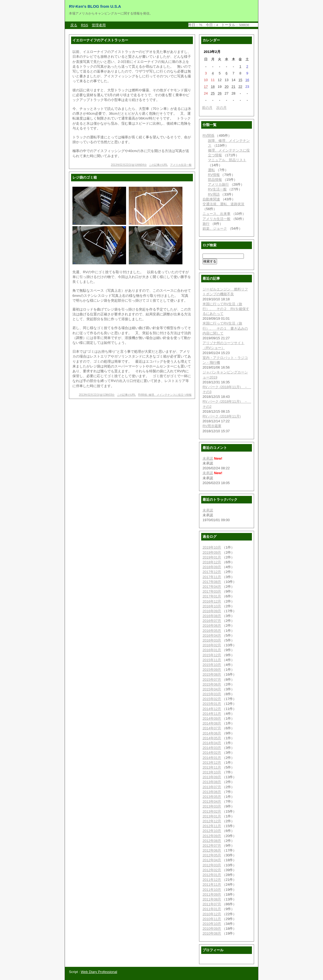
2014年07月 (212, 728)
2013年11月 (212, 767)
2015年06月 (212, 684)
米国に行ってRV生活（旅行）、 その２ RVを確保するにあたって (226, 309)
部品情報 (215, 180)
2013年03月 (212, 806)
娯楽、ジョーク (215, 228)
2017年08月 (212, 582)
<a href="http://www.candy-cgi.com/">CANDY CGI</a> (223, 25)
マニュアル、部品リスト (227, 160)
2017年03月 (212, 591)
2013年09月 (212, 777)
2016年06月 (212, 626)
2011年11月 (212, 884)
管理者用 (99, 25)
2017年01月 (212, 596)
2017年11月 (212, 577)
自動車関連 (211, 199)
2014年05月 (212, 738)
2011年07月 (212, 904)
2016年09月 (212, 611)
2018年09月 (212, 567)
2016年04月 (212, 635)
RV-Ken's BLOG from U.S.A (95, 6)
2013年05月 (212, 797)
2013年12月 (212, 763)
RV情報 (214, 175)
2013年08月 (212, 782)
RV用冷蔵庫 (212, 426)
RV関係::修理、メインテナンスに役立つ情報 (165, 395)
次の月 (221, 108)
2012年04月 (212, 860)
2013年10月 (212, 772)
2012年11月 (212, 826)
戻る (74, 25)
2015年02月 (212, 699)
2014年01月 (212, 758)
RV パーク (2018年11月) (222, 416)
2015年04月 (212, 689)
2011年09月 (212, 894)
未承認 (208, 458)
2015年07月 (212, 680)
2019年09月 (212, 552)
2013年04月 (212, 801)
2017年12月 (212, 572)
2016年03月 (212, 640)
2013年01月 (212, 816)
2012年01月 (212, 875)
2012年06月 (212, 850)
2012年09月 (212, 836)
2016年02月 (212, 645)
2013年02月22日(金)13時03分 (97, 395)
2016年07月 (212, 621)
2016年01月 (212, 650)
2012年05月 (212, 855)
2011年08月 (212, 899)
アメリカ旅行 (218, 184)
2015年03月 (212, 694)
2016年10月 (212, 606)
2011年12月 (212, 880)
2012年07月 (212, 846)
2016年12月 (212, 601)
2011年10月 (212, 890)
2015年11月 (212, 660)
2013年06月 (212, 792)
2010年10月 (212, 924)
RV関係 (208, 136)
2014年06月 (212, 733)
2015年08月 (212, 674)
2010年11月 (212, 919)
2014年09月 (212, 718)
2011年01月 (212, 909)
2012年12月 (212, 821)
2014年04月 (212, 743)
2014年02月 (212, 753)
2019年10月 (212, 547)
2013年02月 (212, 811)
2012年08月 (212, 841)
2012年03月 (212, 865)
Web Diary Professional (99, 972)
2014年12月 (212, 709)
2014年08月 (212, 723)
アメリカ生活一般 (181, 165)
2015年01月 (212, 704)
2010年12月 (212, 914)
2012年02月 (212, 870)
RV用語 (214, 194)
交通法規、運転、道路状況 (223, 204)
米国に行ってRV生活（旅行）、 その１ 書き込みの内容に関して (225, 328)
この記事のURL (158, 165)
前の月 (207, 108)
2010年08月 (212, 933)
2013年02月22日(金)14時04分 (129, 165)
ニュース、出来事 (216, 214)
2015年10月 (212, 665)
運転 (211, 170)
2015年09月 (212, 670)
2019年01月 (212, 557)
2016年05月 (212, 631)
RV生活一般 (217, 189)
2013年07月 (212, 787)
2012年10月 (212, 831)
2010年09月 (212, 929)
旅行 (206, 224)
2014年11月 (212, 714)
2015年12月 (212, 655)
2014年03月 (212, 748)
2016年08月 (212, 616)
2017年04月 (212, 587)
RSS (85, 25)
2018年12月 (212, 562)
